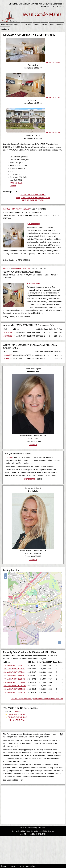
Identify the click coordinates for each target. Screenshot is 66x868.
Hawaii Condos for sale (10, 25)
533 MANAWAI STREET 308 (14, 689)
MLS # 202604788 (33, 132)
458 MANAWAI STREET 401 (14, 679)
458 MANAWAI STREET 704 (14, 669)
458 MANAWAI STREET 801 (14, 676)
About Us (60, 25)
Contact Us (5, 29)
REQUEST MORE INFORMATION (33, 198)
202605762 (8, 336)
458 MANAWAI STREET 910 (14, 692)
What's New (27, 25)
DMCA (44, 828)
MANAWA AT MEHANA (21, 209)
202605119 (8, 359)
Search (45, 25)
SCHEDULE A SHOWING (33, 195)
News (52, 25)
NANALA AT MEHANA (16, 714)
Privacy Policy (24, 828)
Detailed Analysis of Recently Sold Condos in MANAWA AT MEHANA (37, 699)
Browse (37, 25)
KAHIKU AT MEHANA (16, 720)
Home (4, 866)
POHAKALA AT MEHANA (18, 717)
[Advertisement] (32, 805)
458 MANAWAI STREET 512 (14, 665)
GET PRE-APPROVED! (33, 200)
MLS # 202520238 (33, 62)
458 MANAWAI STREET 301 (14, 672)
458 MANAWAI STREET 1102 (15, 686)
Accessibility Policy (35, 828)
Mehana (13, 186)
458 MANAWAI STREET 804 (14, 682)
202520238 (8, 333)
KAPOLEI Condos (17, 183)
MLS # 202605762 (33, 97)
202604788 (8, 355)
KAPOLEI (7, 209)
